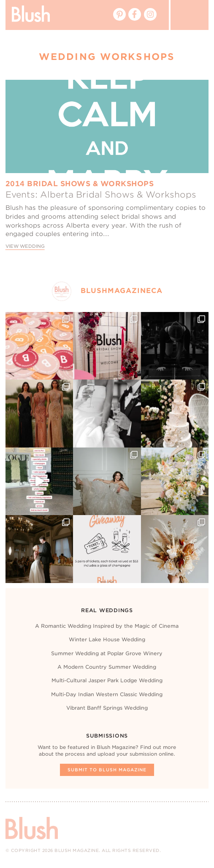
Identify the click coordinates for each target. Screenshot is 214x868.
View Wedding (25, 246)
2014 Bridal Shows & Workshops (80, 184)
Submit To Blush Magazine (107, 770)
